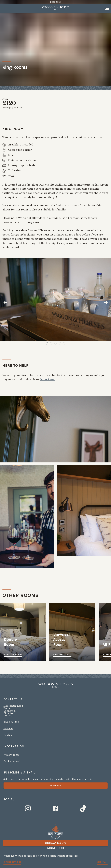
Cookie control (12, 761)
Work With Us (11, 755)
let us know (47, 379)
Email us (8, 729)
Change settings (12, 862)
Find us (8, 735)
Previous (5, 303)
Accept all (102, 862)
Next (106, 303)
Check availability (55, 843)
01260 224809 (11, 722)
